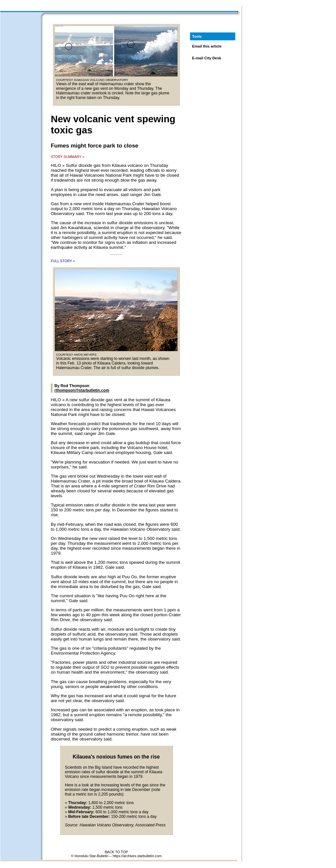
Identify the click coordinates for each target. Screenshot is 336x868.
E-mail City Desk (207, 58)
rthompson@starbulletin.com (82, 390)
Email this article (207, 46)
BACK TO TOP (116, 852)
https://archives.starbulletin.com (137, 856)
